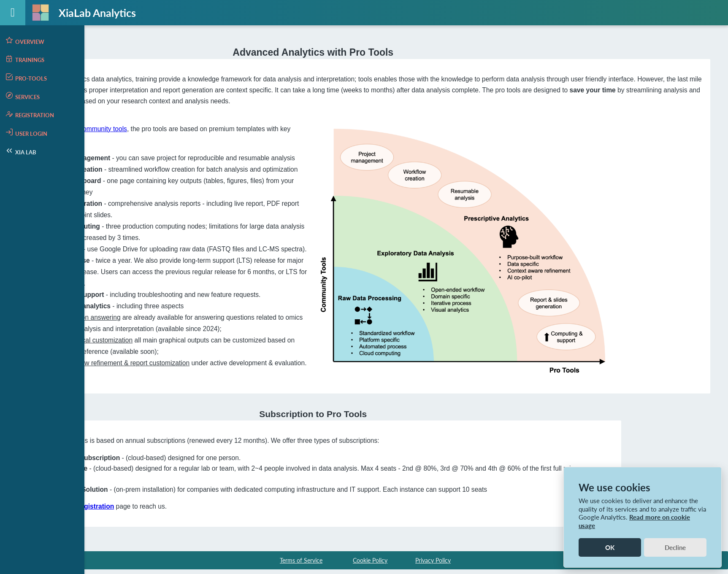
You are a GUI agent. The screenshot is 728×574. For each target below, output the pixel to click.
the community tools (202, 128)
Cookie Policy (370, 558)
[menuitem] (42, 41)
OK (610, 547)
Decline (675, 547)
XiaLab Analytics (97, 13)
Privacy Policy (433, 558)
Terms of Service (301, 558)
